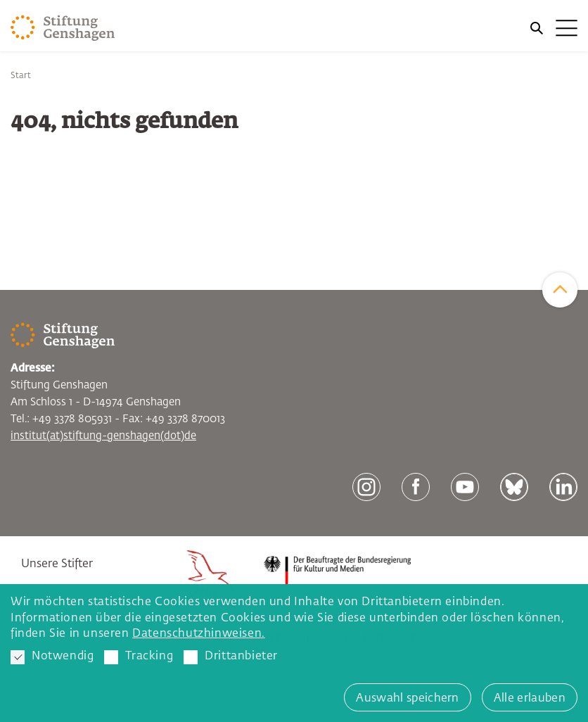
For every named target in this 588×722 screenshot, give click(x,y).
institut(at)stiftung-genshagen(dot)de (103, 436)
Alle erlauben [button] (530, 699)
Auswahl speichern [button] (407, 699)
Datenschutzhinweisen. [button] (199, 634)
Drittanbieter (231, 657)
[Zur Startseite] (63, 28)
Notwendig (52, 657)
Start (21, 76)
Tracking (139, 657)
